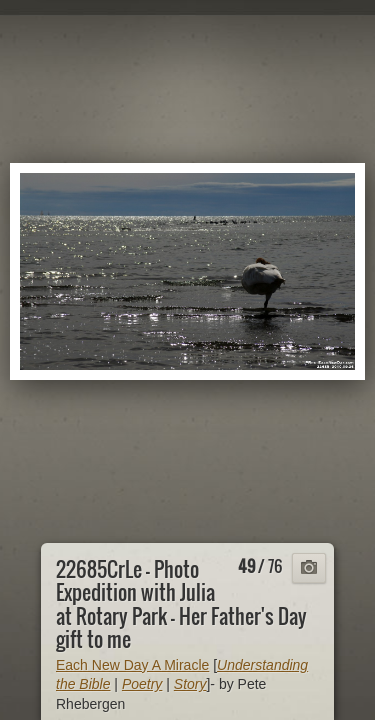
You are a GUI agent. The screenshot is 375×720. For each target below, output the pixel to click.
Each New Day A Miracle (132, 665)
